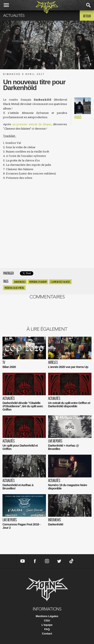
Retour (87, 16)
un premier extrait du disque (32, 124)
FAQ (47, 629)
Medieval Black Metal (14, 288)
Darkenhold (20, 282)
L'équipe (47, 625)
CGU (47, 621)
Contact (47, 634)
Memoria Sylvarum (38, 282)
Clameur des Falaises (60, 282)
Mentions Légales (47, 616)
